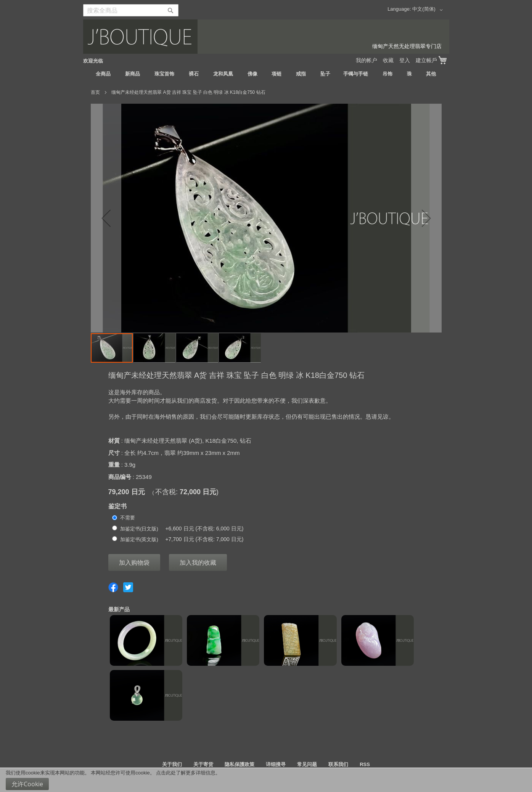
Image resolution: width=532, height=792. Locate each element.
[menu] (266, 74)
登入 (405, 60)
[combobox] (131, 10)
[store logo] (266, 37)
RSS (365, 764)
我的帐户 (366, 60)
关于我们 (172, 764)
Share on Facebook (113, 587)
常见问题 (307, 764)
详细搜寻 (276, 764)
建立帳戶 (426, 60)
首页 (95, 92)
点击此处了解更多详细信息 (186, 773)
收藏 (388, 60)
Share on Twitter (128, 587)
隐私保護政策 (239, 764)
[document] (266, 780)
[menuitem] (103, 74)
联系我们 (338, 764)
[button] (429, 10)
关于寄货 (203, 764)
